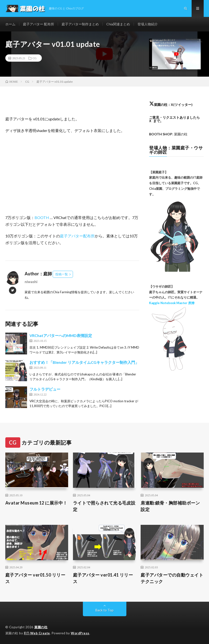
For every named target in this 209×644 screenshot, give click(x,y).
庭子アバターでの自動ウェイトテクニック (172, 578)
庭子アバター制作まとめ (80, 24)
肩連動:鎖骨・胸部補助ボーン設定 (170, 506)
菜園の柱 (41, 627)
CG (35, 58)
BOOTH (42, 217)
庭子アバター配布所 (77, 236)
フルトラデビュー (45, 389)
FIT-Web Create (37, 633)
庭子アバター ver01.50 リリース (35, 578)
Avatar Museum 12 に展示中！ (36, 503)
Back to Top (104, 610)
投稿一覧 (62, 274)
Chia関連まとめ (118, 24)
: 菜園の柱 (168, 134)
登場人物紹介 (148, 24)
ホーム (10, 24)
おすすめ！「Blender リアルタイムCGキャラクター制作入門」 (84, 362)
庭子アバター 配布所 (39, 24)
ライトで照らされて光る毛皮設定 (104, 506)
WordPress (80, 633)
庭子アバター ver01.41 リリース (103, 578)
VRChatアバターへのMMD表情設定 (61, 335)
